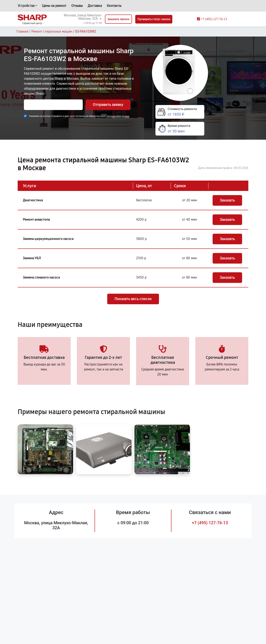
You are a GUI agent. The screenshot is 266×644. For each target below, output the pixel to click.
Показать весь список (133, 299)
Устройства (26, 6)
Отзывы (77, 6)
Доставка (95, 6)
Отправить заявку (108, 105)
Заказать (227, 200)
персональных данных (118, 116)
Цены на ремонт (54, 6)
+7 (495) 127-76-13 (210, 523)
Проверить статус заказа (154, 19)
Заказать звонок (118, 19)
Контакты (114, 6)
